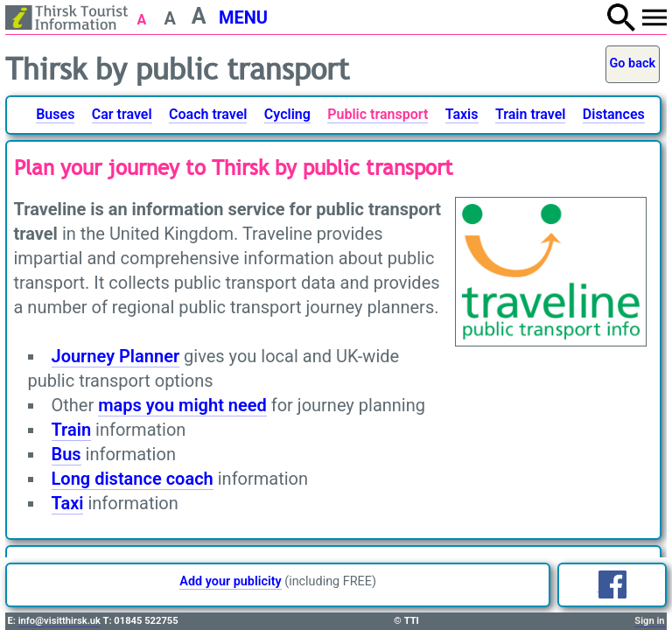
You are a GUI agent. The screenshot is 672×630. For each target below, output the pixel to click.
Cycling (287, 114)
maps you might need (182, 405)
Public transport (378, 114)
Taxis (462, 114)
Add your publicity (230, 581)
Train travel (530, 114)
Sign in (649, 621)
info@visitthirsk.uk (59, 621)
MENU (243, 17)
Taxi (68, 503)
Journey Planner (116, 356)
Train (72, 430)
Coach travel (208, 114)
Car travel (122, 114)
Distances (614, 114)
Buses (55, 114)
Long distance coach (133, 479)
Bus (66, 454)
